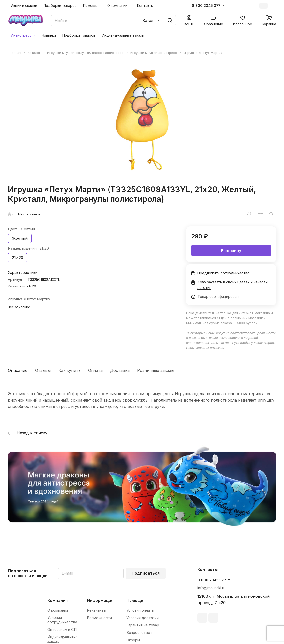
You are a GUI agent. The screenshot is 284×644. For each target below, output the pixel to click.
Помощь (135, 600)
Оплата (95, 370)
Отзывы (43, 370)
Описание (18, 370)
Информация (100, 600)
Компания (58, 600)
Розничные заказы (156, 370)
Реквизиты (97, 610)
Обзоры (133, 640)
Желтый (20, 238)
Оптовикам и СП (62, 630)
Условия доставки (142, 618)
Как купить (69, 370)
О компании (58, 610)
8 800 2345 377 (206, 6)
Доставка (120, 370)
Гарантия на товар (143, 625)
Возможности (99, 618)
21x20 (18, 258)
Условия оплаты (140, 610)
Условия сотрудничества (62, 620)
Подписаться (146, 573)
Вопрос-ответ (139, 632)
